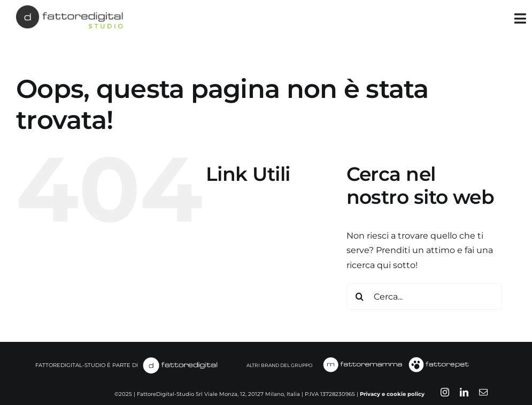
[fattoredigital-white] (180, 360)
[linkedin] (464, 392)
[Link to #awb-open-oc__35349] (520, 18)
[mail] (483, 392)
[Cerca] (360, 296)
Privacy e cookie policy (392, 394)
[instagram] (445, 392)
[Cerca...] (425, 296)
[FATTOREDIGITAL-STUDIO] (70, 9)
